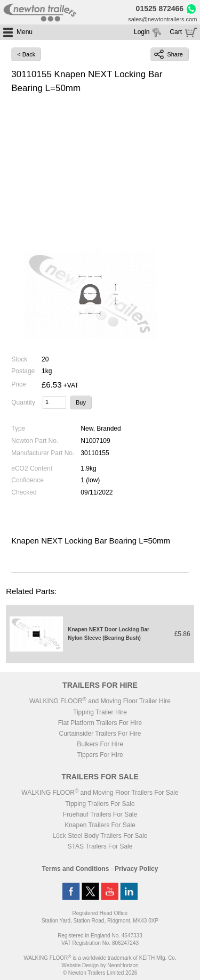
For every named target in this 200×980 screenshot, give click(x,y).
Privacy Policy (136, 869)
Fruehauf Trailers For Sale (100, 814)
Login (142, 32)
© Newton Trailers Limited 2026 (100, 973)
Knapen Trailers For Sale (100, 825)
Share (168, 54)
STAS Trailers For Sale (100, 846)
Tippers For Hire (100, 755)
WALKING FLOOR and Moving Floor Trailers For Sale (100, 793)
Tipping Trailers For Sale (100, 804)
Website (80, 965)
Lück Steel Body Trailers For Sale (100, 836)
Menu (25, 32)
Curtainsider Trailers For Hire (100, 734)
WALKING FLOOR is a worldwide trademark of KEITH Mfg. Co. (100, 958)
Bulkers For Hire (100, 744)
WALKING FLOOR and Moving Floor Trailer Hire (100, 701)
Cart (176, 32)
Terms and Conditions (76, 869)
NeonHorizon (123, 965)
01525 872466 (160, 9)
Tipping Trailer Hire (100, 712)
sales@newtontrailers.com (162, 19)
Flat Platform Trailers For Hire (100, 723)
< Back (26, 54)
